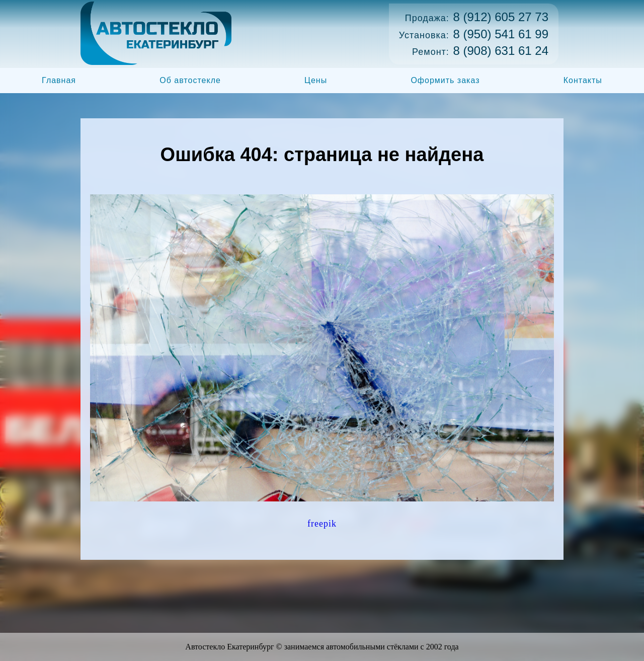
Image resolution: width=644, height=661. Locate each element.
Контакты (583, 80)
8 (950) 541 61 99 (501, 34)
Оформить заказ (445, 80)
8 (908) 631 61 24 (501, 51)
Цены (316, 80)
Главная (59, 80)
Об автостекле (190, 80)
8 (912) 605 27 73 (501, 17)
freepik (322, 524)
